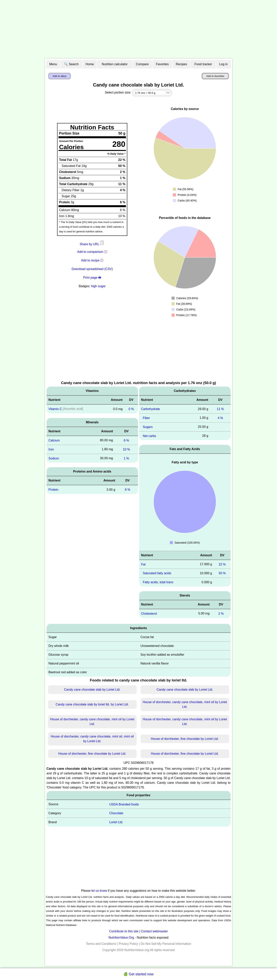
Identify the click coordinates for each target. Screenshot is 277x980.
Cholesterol (149, 614)
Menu (53, 64)
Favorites (162, 64)
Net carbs (149, 436)
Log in (223, 64)
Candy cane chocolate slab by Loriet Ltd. (92, 690)
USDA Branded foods (124, 804)
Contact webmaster (154, 931)
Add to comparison (90, 252)
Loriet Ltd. (116, 822)
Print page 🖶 (92, 278)
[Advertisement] (139, 29)
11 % (220, 409)
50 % (222, 573)
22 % (222, 564)
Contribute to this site (124, 931)
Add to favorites (215, 76)
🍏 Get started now (138, 974)
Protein (54, 490)
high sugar (98, 286)
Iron (51, 449)
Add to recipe (90, 260)
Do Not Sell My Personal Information (166, 944)
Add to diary (60, 76)
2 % (221, 614)
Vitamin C (55, 409)
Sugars (148, 427)
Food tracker (203, 64)
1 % (127, 458)
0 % (131, 409)
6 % (127, 440)
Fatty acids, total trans (158, 582)
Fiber (146, 418)
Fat (143, 564)
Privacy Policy (128, 944)
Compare (142, 64)
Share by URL (92, 244)
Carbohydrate (151, 409)
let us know (99, 891)
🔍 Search (71, 64)
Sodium (54, 458)
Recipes (181, 64)
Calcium (54, 440)
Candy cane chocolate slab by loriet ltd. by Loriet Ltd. (92, 704)
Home (90, 64)
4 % (220, 418)
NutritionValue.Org (121, 938)
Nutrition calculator (115, 64)
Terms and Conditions (101, 944)
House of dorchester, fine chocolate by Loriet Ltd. (185, 739)
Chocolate (116, 813)
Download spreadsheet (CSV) (92, 269)
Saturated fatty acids (157, 573)
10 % (126, 449)
